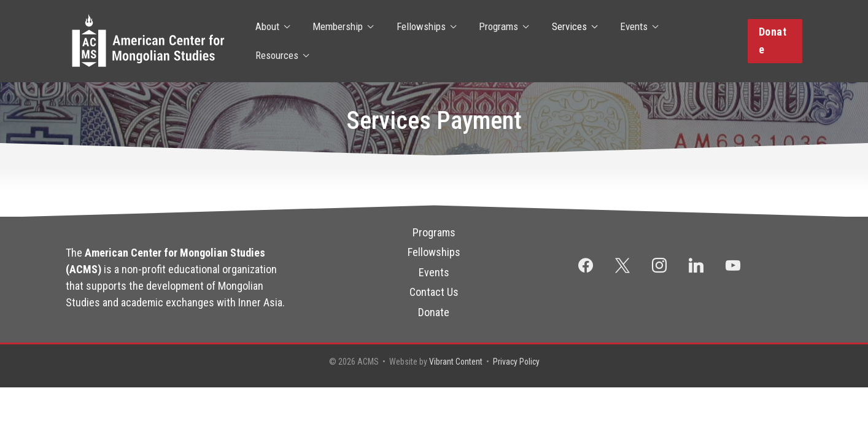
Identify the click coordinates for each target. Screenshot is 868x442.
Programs (494, 41)
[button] (774, 41)
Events (625, 41)
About (269, 41)
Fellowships (419, 41)
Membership (338, 41)
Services (563, 41)
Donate (434, 312)
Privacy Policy (517, 362)
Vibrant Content (455, 362)
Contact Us (434, 292)
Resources (692, 41)
